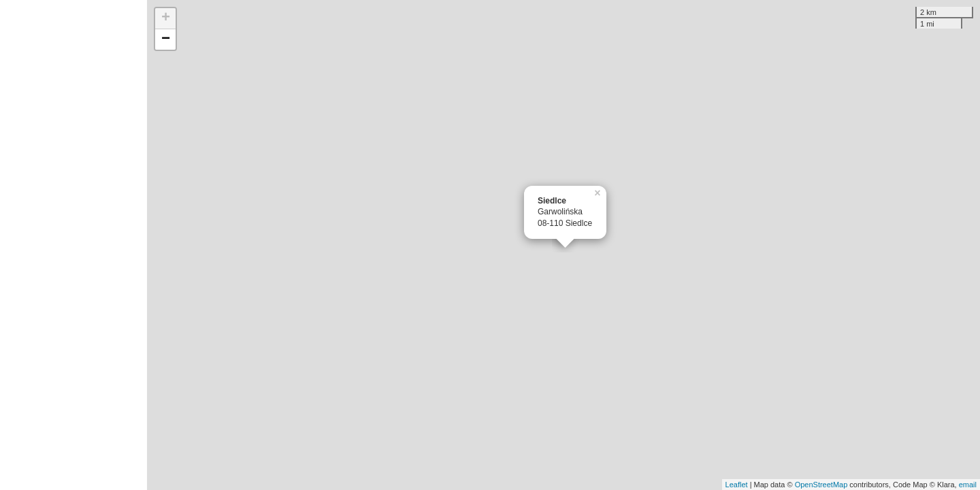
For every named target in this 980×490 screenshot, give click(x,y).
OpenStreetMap (821, 485)
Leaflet (737, 485)
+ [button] (166, 18)
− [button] (166, 39)
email (968, 485)
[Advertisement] (73, 245)
